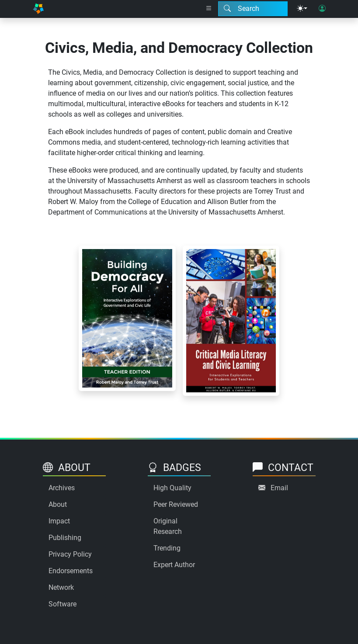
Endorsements (71, 571)
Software (63, 604)
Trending (167, 548)
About (58, 504)
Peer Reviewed (176, 504)
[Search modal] (253, 9)
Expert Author (174, 565)
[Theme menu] (302, 9)
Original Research (168, 526)
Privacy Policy (70, 554)
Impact (59, 521)
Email (279, 488)
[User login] (322, 9)
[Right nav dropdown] (209, 9)
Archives (62, 488)
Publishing (65, 538)
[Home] (38, 9)
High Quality (172, 488)
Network (61, 587)
